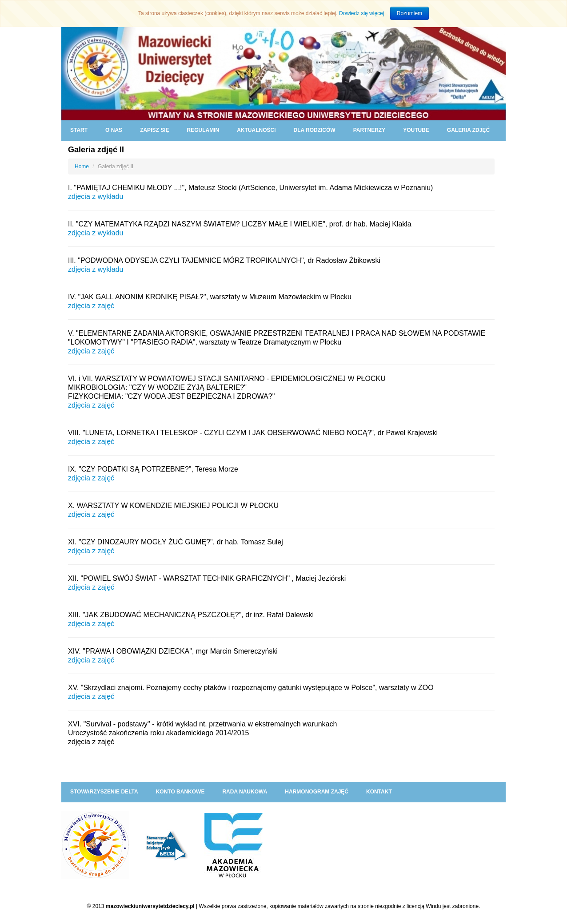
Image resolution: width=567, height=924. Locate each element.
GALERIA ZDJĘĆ (468, 130)
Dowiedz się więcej (361, 13)
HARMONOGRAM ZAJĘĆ (317, 792)
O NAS (114, 130)
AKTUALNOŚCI (256, 130)
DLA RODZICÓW (314, 130)
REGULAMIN (203, 130)
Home (82, 167)
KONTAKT (379, 792)
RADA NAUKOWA (245, 792)
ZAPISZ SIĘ (154, 130)
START (79, 130)
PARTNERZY (369, 130)
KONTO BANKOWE (180, 792)
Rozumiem (409, 13)
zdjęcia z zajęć (91, 306)
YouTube (416, 130)
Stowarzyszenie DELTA (104, 792)
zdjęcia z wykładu (96, 269)
